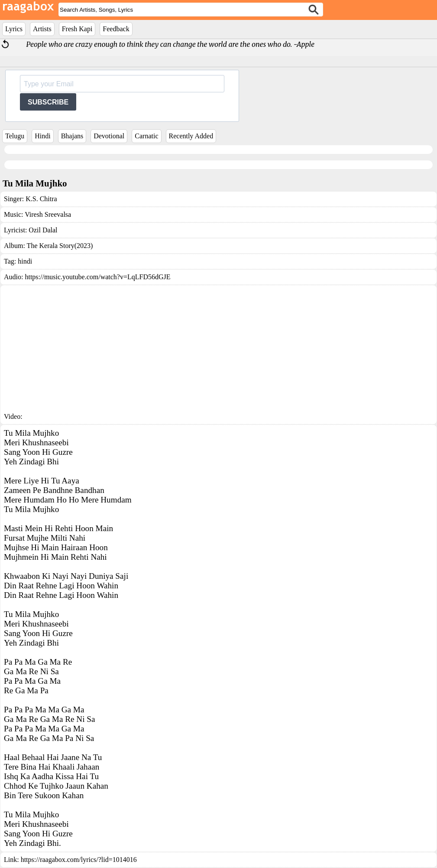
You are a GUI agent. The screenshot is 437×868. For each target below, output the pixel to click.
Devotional (109, 136)
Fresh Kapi (77, 29)
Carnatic (146, 136)
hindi (25, 261)
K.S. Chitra (41, 199)
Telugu (15, 136)
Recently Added (191, 136)
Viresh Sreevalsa (48, 214)
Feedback (116, 29)
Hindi (42, 136)
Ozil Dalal (43, 230)
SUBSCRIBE (48, 102)
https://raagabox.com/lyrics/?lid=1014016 (79, 860)
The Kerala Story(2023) (60, 246)
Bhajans (72, 136)
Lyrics (14, 29)
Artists (42, 29)
